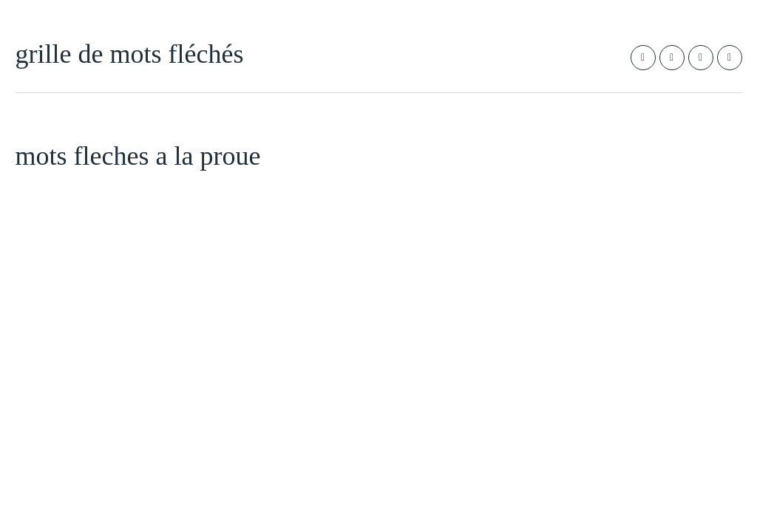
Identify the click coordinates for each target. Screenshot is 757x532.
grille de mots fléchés (129, 54)
